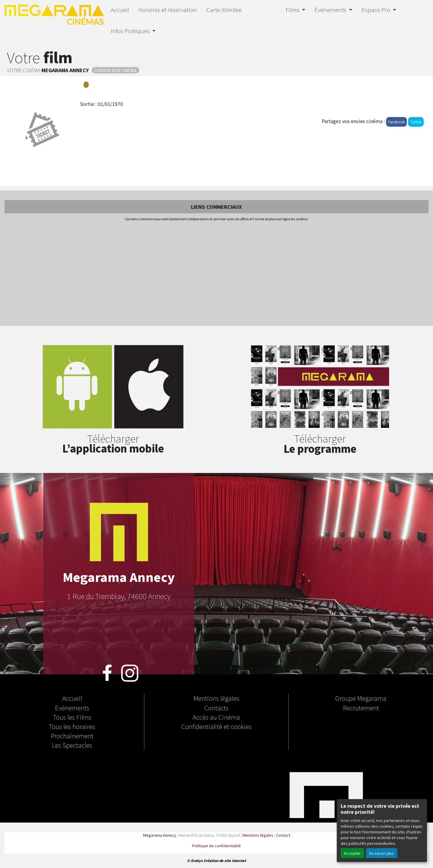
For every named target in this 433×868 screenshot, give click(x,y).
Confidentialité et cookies (216, 726)
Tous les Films (72, 717)
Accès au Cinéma (216, 717)
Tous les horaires (72, 726)
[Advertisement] (216, 274)
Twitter (416, 122)
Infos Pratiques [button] (131, 31)
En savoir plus (382, 853)
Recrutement (361, 708)
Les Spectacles (72, 745)
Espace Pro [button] (376, 10)
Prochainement (72, 736)
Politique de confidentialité (216, 846)
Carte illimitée (224, 10)
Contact (283, 835)
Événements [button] (331, 10)
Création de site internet (225, 860)
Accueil (120, 10)
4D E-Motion (264, 11)
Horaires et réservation (168, 10)
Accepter (352, 853)
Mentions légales (216, 698)
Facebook (396, 122)
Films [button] (293, 10)
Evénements (72, 708)
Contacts (216, 708)
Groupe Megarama (361, 698)
